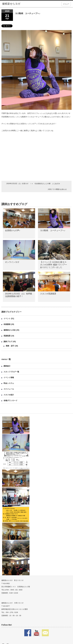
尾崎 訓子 (10, 346)
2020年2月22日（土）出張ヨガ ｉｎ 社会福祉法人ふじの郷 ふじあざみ (33, 184)
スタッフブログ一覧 (11, 372)
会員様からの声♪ (13, 230)
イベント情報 (9, 378)
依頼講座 (7, 324)
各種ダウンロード (10, 401)
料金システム (9, 383)
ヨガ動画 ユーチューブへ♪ (54, 230)
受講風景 (7, 336)
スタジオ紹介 (9, 395)
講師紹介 (7, 366)
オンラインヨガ (12, 262)
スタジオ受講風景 (48, 294)
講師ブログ (8, 342)
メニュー (66, 4)
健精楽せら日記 (10, 330)
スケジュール (9, 389)
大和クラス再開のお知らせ (57, 189)
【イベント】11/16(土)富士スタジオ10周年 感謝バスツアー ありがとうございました (54, 265)
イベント (7, 319)
